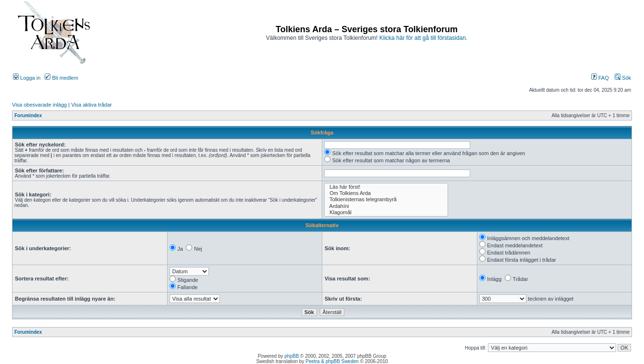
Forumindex (28, 115)
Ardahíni (386, 206)
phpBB (292, 356)
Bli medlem (61, 78)
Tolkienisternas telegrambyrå (386, 200)
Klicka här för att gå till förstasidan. (423, 38)
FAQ (600, 78)
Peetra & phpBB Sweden (332, 361)
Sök (623, 78)
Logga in (27, 78)
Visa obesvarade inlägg (39, 105)
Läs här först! (386, 187)
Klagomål (386, 212)
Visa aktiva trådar (91, 105)
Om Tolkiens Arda (386, 193)
